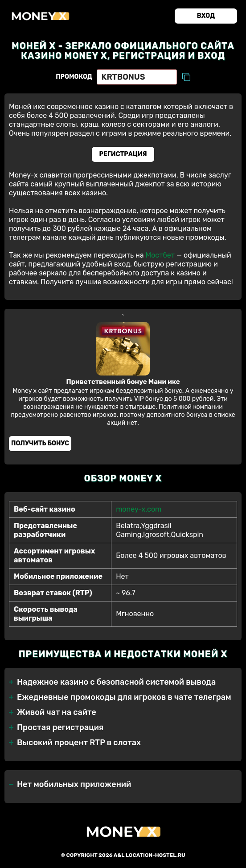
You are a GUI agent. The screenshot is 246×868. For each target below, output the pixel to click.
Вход (206, 16)
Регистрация (123, 154)
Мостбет (160, 255)
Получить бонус (40, 443)
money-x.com (139, 509)
